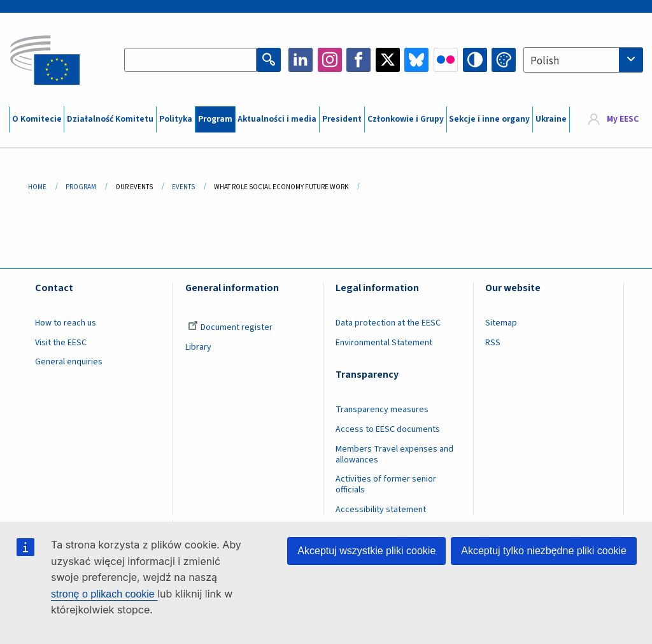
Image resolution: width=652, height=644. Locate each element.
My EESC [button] (623, 119)
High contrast (475, 60)
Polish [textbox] (545, 61)
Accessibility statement (381, 510)
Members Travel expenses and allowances (394, 454)
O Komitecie (37, 119)
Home (37, 187)
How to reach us (66, 323)
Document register (230, 327)
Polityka (176, 119)
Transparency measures (382, 410)
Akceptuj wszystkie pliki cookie (366, 551)
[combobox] (583, 60)
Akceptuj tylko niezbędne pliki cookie (544, 551)
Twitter (388, 60)
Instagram (330, 60)
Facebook (358, 60)
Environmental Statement (384, 343)
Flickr (446, 60)
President (342, 119)
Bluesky (416, 60)
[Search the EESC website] (190, 60)
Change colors (504, 60)
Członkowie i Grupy (406, 119)
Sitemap (501, 323)
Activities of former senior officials (386, 484)
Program (215, 119)
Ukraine (551, 119)
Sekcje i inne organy (489, 119)
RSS (493, 343)
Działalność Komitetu (110, 119)
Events (183, 187)
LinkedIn (301, 60)
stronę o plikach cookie (104, 594)
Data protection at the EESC (388, 323)
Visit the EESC (61, 343)
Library (198, 347)
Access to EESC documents (388, 429)
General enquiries (69, 362)
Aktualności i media (277, 119)
